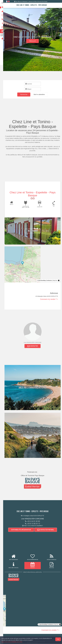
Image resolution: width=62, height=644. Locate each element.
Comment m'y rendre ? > (49, 299)
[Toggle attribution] (59, 281)
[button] (40, 95)
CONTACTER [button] (33, 346)
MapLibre (55, 281)
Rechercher (25, 95)
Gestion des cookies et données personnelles (12, 642)
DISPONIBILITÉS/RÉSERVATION (22, 530)
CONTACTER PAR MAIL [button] (46, 530)
